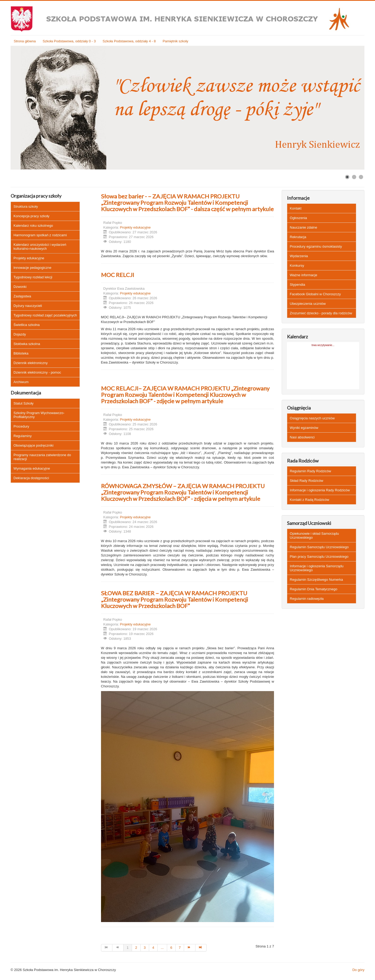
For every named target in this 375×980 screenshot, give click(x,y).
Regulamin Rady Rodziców (310, 471)
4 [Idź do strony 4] (153, 948)
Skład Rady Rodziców (307, 481)
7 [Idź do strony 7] (180, 948)
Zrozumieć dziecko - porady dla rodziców (321, 313)
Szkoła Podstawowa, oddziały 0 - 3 (69, 41)
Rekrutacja (298, 237)
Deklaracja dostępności (31, 478)
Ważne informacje (304, 275)
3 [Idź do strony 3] (145, 948)
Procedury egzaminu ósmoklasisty (316, 246)
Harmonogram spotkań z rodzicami (40, 235)
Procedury (21, 426)
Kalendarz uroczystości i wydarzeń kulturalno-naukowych (40, 247)
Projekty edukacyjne (29, 258)
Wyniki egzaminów (304, 428)
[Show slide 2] (354, 177)
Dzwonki (20, 287)
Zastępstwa (22, 296)
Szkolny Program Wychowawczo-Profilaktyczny (39, 415)
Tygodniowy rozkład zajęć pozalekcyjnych (45, 315)
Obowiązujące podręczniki (33, 445)
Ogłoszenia (298, 218)
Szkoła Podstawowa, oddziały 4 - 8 (129, 41)
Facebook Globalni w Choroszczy (315, 294)
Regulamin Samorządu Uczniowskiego (319, 547)
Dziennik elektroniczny (31, 363)
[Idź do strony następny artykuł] (190, 948)
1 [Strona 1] (128, 948)
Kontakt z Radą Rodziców (310, 500)
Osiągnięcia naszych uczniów (312, 418)
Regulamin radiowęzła (307, 599)
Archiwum (21, 382)
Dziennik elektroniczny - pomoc (37, 372)
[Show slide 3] (361, 177)
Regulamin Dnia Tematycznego (314, 589)
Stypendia (298, 285)
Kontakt (296, 208)
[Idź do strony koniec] (201, 948)
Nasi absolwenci (302, 437)
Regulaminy (23, 436)
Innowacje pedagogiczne (32, 268)
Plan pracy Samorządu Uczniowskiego (319, 557)
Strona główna (25, 41)
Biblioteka (21, 353)
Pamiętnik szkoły (175, 41)
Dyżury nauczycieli (28, 306)
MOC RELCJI (118, 275)
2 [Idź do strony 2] (136, 948)
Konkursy (297, 266)
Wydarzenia (299, 256)
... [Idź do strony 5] (162, 948)
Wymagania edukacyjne (32, 468)
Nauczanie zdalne (303, 227)
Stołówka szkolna (27, 344)
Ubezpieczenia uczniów (308, 304)
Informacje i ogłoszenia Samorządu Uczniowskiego (317, 568)
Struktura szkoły (26, 207)
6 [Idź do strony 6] (171, 948)
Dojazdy (20, 334)
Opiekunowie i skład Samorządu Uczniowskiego (314, 536)
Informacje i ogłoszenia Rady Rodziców (320, 490)
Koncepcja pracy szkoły (31, 216)
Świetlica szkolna (27, 325)
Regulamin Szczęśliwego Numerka (316, 580)
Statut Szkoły (24, 403)
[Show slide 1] (347, 177)
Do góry (358, 970)
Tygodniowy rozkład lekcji (33, 277)
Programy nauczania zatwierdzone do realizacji (42, 457)
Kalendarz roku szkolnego (33, 226)
